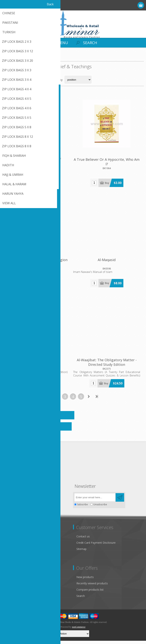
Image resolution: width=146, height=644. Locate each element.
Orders (10, 593)
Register (119, 5)
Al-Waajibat (38, 363)
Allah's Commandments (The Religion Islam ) (38, 264)
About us (11, 562)
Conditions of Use (16, 556)
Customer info (14, 580)
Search (81, 599)
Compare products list (90, 593)
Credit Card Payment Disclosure (96, 546)
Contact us (83, 540)
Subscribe (83, 508)
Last (97, 400)
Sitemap (81, 552)
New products (85, 580)
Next (89, 400)
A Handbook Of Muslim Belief (38, 161)
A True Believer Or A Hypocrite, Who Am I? (108, 163)
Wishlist (10, 599)
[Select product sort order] (78, 80)
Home (8, 58)
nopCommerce (79, 630)
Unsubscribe (100, 508)
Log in (126, 5)
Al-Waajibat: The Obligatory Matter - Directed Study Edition (108, 366)
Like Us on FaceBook (18, 543)
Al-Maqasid (108, 262)
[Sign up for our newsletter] (95, 501)
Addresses (12, 587)
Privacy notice (14, 549)
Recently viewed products (92, 587)
